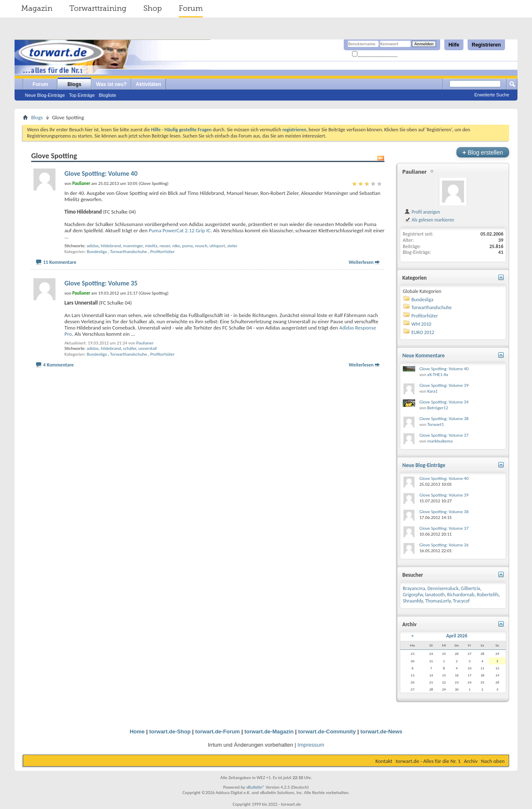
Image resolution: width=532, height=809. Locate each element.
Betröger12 (438, 408)
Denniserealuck (443, 588)
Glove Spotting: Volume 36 (444, 545)
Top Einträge (82, 95)
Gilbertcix (470, 588)
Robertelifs (488, 595)
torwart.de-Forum (218, 732)
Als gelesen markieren (429, 220)
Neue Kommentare (424, 355)
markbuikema (440, 441)
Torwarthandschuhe (129, 252)
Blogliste (108, 95)
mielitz (151, 246)
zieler (232, 246)
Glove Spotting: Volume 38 (444, 419)
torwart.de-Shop (170, 732)
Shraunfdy (413, 601)
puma (187, 246)
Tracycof (461, 601)
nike (176, 246)
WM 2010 (421, 324)
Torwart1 (436, 424)
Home (137, 732)
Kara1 (432, 391)
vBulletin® (255, 787)
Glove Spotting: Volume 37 (444, 435)
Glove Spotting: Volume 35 (101, 283)
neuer (165, 246)
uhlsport (217, 246)
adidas (92, 246)
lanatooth (435, 595)
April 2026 (457, 636)
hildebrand (111, 246)
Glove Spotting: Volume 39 (444, 385)
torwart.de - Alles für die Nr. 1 (428, 761)
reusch (201, 246)
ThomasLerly (438, 601)
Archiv (471, 761)
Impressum (311, 745)
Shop (153, 8)
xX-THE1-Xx (438, 375)
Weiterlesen (361, 262)
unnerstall (148, 348)
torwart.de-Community (327, 732)
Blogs (74, 84)
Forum (191, 8)
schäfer (129, 348)
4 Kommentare (59, 365)
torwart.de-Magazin (269, 732)
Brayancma (414, 588)
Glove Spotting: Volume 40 (101, 173)
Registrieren (486, 45)
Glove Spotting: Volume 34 (444, 402)
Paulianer (145, 343)
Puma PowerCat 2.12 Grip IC (180, 230)
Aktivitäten (149, 84)
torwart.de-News (381, 732)
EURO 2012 (423, 332)
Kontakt (384, 761)
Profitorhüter (163, 252)
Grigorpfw (413, 595)
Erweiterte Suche (492, 95)
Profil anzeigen (422, 212)
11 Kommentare (60, 262)
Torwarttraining (98, 8)
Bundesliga (97, 252)
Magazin (37, 8)
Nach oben (493, 761)
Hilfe (454, 45)
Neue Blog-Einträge (45, 95)
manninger (133, 246)
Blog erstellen (483, 152)
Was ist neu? (111, 84)
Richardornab (461, 595)
